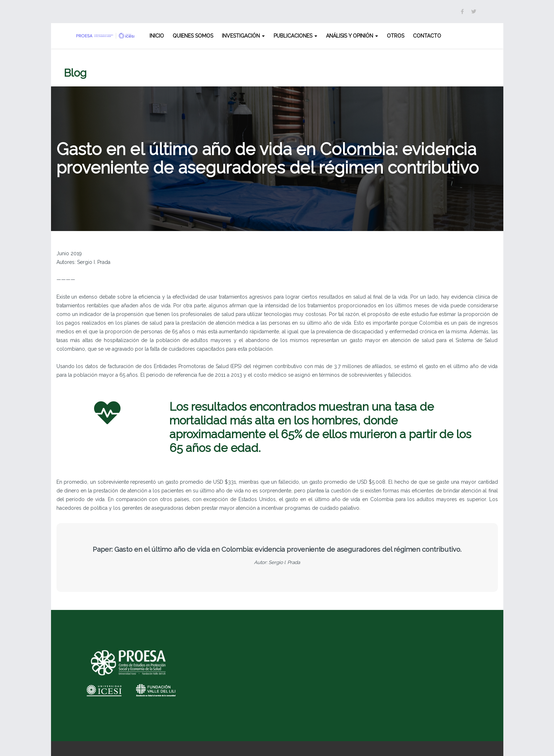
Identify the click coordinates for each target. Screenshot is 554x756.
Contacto (427, 36)
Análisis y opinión (350, 36)
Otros (396, 36)
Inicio (157, 36)
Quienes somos (193, 36)
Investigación (241, 36)
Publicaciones (293, 36)
